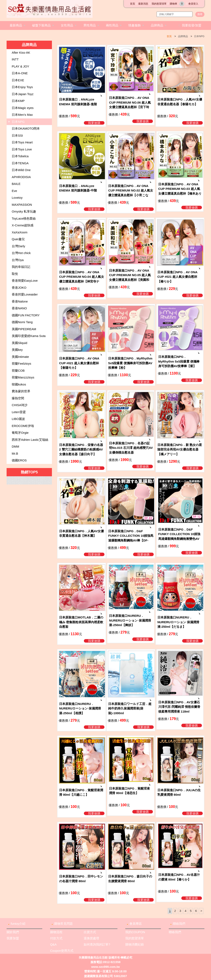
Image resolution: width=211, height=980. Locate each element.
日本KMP (18, 101)
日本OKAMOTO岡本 (26, 128)
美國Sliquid (19, 343)
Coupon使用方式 (62, 951)
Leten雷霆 (19, 412)
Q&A (53, 944)
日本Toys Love (22, 149)
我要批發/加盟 (192, 25)
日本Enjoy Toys (22, 87)
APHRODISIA (21, 177)
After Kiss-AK (21, 53)
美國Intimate (20, 357)
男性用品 (90, 25)
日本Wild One (21, 170)
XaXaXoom (20, 232)
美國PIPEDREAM (24, 329)
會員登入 (193, 4)
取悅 (15, 274)
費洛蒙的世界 (21, 391)
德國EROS (19, 460)
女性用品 (67, 25)
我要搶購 (94, 123)
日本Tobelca (20, 156)
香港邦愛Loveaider (25, 294)
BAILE (16, 184)
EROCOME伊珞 (23, 426)
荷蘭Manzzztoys (23, 377)
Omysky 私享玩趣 (24, 211)
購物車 (177, 4)
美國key (17, 350)
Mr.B (15, 453)
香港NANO (19, 308)
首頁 (132, 4)
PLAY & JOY (21, 66)
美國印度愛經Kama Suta (29, 336)
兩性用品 (112, 25)
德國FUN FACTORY (26, 315)
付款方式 (56, 938)
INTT (15, 59)
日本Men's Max (22, 115)
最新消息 (143, 4)
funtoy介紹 (18, 924)
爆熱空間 (18, 398)
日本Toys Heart (22, 142)
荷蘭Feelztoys (21, 364)
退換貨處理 (91, 938)
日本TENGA (20, 163)
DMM (15, 446)
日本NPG (199, 36)
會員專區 (136, 924)
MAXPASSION (22, 205)
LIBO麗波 (18, 419)
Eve (14, 191)
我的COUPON (135, 932)
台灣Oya (18, 260)
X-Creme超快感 (23, 225)
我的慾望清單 (159, 4)
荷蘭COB (18, 371)
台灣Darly (18, 246)
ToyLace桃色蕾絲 (24, 218)
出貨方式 (90, 932)
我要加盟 (13, 938)
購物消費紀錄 (135, 944)
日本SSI (17, 135)
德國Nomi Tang (22, 322)
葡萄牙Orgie (20, 433)
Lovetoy (17, 198)
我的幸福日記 (21, 267)
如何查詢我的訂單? (97, 944)
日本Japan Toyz (23, 94)
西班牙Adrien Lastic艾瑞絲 (30, 440)
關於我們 (13, 932)
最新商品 (16, 25)
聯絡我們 (179, 924)
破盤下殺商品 (41, 25)
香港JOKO (19, 288)
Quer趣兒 (18, 239)
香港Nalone (20, 301)
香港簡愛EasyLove (25, 281)
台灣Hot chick (21, 253)
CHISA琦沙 (20, 405)
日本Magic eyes (23, 108)
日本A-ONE (20, 73)
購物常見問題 (63, 924)
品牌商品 (157, 25)
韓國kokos (19, 384)
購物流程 (56, 932)
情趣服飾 (135, 25)
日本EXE (18, 80)
